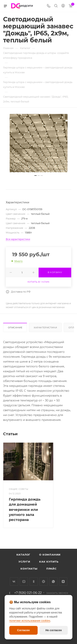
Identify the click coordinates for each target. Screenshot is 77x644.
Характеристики (45, 328)
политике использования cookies (30, 621)
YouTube (24, 582)
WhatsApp (53, 582)
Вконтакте (14, 582)
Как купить (49, 562)
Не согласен (54, 630)
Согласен (23, 630)
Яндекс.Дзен (63, 582)
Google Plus (44, 582)
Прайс (51, 569)
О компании (50, 555)
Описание (15, 328)
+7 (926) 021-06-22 (28, 593)
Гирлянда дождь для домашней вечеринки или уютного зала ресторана (25, 510)
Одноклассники (34, 582)
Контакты (29, 569)
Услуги (24, 562)
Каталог (23, 555)
